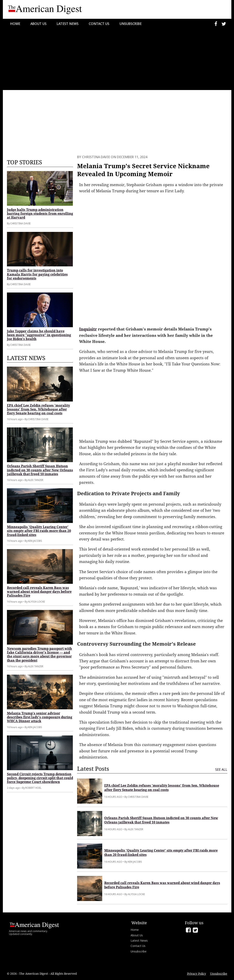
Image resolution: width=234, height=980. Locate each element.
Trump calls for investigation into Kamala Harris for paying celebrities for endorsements (37, 274)
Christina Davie (96, 157)
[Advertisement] (117, 59)
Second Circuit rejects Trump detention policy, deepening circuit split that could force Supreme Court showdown (40, 778)
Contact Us (99, 24)
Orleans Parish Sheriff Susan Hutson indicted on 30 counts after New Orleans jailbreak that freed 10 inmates (40, 470)
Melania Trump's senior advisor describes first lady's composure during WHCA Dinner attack (40, 717)
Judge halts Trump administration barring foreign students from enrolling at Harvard (40, 214)
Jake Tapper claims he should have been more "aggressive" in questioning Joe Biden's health (39, 335)
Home (15, 24)
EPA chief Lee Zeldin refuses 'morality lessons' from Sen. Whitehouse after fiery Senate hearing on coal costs (38, 409)
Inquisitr (88, 329)
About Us (38, 24)
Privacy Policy (197, 974)
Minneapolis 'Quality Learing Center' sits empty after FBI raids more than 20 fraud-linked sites (39, 531)
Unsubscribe (131, 24)
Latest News (68, 24)
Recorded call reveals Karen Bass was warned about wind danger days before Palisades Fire (39, 592)
